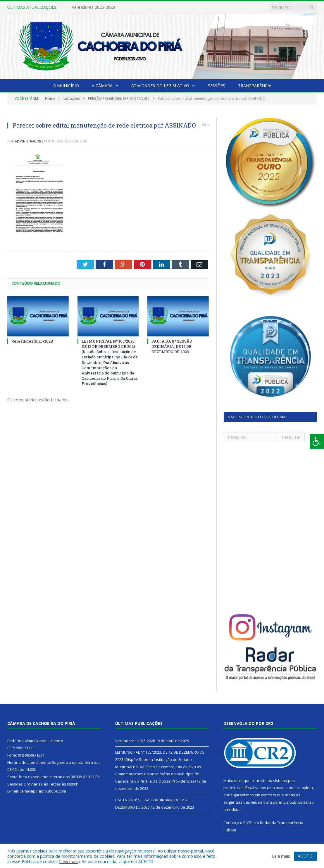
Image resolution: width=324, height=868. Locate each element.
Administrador (28, 141)
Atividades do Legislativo (160, 86)
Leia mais (69, 861)
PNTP (248, 823)
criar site (259, 781)
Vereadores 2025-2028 (93, 7)
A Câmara (102, 86)
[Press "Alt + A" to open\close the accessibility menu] (317, 442)
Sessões (217, 86)
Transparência (255, 86)
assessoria (286, 788)
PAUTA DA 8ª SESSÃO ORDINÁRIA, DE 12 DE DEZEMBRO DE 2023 (172, 346)
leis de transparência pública (277, 802)
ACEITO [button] (305, 856)
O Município (66, 86)
